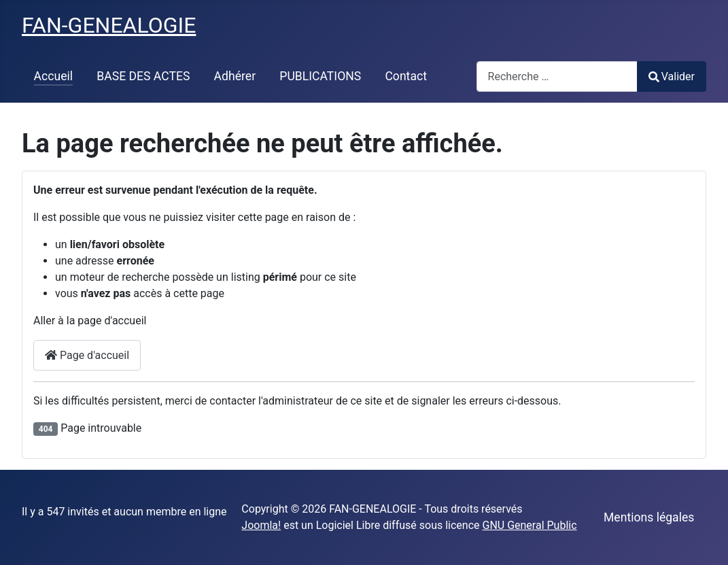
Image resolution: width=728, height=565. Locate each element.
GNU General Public (529, 525)
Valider (672, 76)
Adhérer (235, 76)
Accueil (53, 76)
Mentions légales (649, 517)
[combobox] (557, 76)
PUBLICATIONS (320, 76)
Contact (406, 76)
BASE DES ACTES (143, 76)
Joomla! (261, 525)
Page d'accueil (87, 355)
